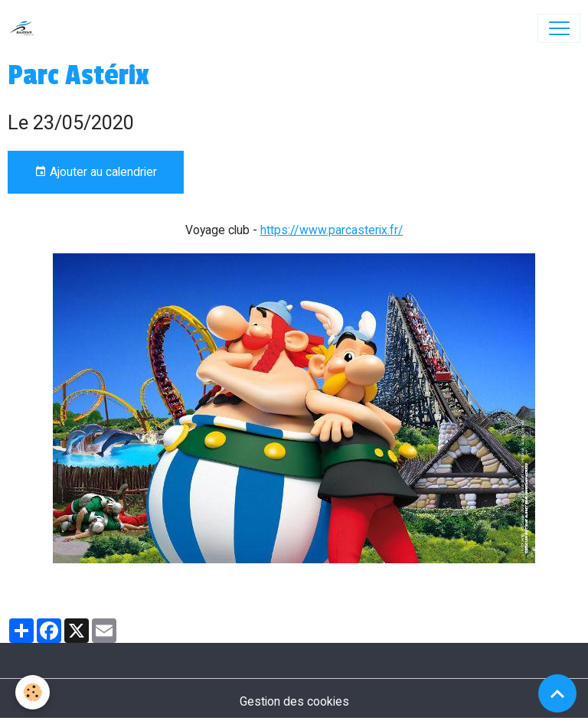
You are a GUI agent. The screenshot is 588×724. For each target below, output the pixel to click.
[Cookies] (33, 692)
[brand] (26, 28)
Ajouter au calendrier (96, 172)
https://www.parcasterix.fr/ (332, 230)
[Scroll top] (557, 693)
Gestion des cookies (294, 701)
